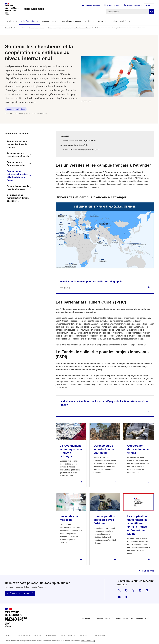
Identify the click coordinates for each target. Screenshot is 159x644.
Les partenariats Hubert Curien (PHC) (75, 145)
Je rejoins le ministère (119, 21)
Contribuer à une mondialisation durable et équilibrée (18, 198)
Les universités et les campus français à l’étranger (79, 141)
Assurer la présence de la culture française (18, 188)
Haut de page (148, 571)
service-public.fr (103, 618)
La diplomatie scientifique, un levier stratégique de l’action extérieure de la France (104, 403)
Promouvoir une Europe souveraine (16, 164)
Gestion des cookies (99, 635)
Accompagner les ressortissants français (18, 155)
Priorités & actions (28, 21)
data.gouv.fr (141, 618)
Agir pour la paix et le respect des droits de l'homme (17, 144)
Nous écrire (84, 635)
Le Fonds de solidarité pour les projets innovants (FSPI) (81, 150)
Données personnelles (69, 635)
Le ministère (10, 21)
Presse (101, 21)
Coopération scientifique (16, 109)
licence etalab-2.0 (87, 641)
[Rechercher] (128, 12)
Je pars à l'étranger (92, 5)
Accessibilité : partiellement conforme (29, 635)
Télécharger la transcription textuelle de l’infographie (91, 282)
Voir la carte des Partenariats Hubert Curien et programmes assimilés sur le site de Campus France (99, 345)
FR (149, 5)
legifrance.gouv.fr (123, 618)
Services (88, 21)
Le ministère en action (37, 28)
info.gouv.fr (86, 618)
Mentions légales (51, 635)
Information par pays (50, 21)
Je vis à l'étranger (113, 5)
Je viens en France (134, 5)
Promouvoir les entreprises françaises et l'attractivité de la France (69, 28)
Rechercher (152, 12)
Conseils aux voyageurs (71, 21)
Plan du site (9, 635)
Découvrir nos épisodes (20, 593)
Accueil (7, 28)
